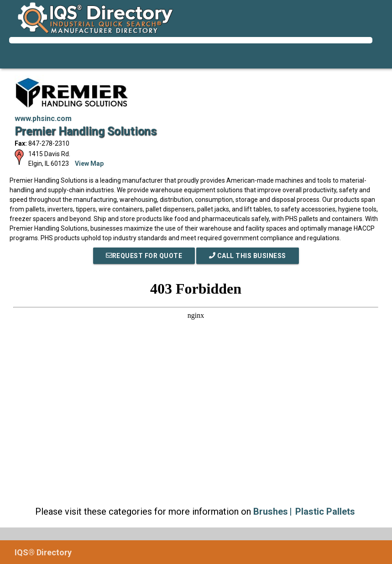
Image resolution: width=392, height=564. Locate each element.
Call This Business (248, 256)
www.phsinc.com (43, 119)
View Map (89, 163)
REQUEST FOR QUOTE (144, 256)
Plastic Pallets (325, 511)
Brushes (271, 511)
